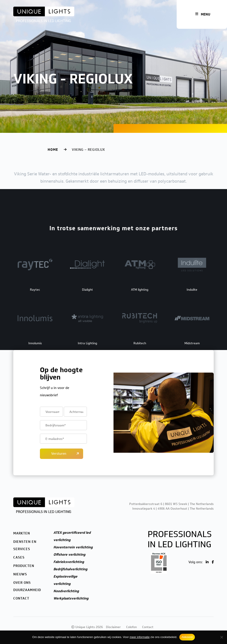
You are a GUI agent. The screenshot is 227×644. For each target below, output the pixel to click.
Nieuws (20, 574)
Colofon (131, 627)
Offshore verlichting (69, 555)
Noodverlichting (66, 591)
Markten (22, 533)
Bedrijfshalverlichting (70, 569)
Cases (19, 557)
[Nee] (221, 637)
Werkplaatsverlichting (71, 598)
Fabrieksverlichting (69, 562)
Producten (24, 566)
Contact (21, 598)
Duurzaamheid (27, 590)
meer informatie (140, 637)
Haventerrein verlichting (73, 547)
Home (53, 150)
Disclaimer (113, 627)
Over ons (22, 583)
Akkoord (187, 637)
